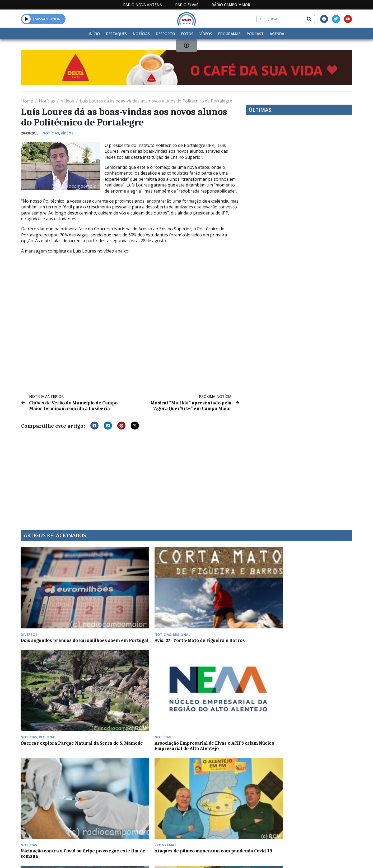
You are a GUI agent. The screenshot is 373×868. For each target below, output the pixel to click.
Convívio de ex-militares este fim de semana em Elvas (310, 772)
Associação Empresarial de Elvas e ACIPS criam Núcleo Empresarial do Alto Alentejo (312, 613)
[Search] (309, 19)
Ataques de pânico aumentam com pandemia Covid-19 (143, 692)
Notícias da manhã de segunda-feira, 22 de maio (55, 772)
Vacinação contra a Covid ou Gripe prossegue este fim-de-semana (58, 692)
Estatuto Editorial (173, 812)
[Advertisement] (130, 480)
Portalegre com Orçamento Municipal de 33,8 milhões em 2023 (228, 772)
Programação (217, 812)
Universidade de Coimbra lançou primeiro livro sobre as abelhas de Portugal (312, 694)
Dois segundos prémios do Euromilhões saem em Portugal (56, 611)
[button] (94, 425)
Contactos (253, 812)
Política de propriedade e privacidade (314, 812)
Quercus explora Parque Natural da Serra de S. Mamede (226, 611)
